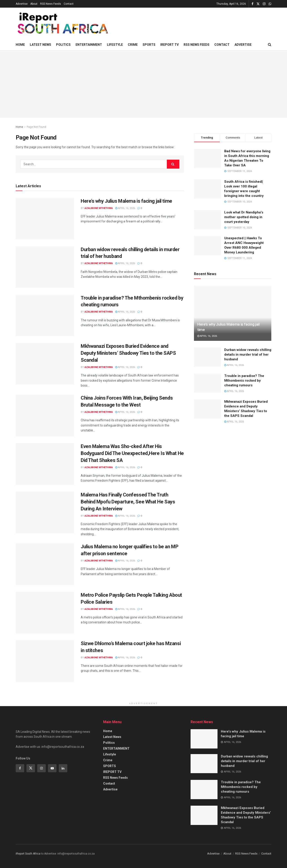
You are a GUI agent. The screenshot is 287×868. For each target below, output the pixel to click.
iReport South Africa (28, 854)
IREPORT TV (170, 45)
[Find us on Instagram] (41, 768)
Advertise (22, 4)
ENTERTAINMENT (89, 45)
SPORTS (149, 45)
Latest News (40, 45)
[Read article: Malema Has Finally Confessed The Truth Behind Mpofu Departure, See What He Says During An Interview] (45, 512)
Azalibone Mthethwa (99, 208)
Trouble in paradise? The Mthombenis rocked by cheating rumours (244, 381)
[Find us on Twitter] (31, 768)
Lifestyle (115, 45)
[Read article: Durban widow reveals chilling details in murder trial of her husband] (45, 267)
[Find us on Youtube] (52, 768)
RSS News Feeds (51, 4)
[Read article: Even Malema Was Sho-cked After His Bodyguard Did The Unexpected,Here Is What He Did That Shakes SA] (45, 464)
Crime (133, 45)
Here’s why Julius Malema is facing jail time (126, 201)
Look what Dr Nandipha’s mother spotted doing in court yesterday (244, 217)
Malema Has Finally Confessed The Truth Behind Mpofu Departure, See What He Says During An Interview (128, 502)
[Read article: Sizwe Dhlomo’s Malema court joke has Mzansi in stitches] (45, 661)
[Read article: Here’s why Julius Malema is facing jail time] (45, 219)
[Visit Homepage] (62, 23)
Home (20, 45)
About (34, 4)
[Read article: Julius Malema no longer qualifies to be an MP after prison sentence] (45, 564)
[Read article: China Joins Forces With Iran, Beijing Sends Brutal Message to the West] (45, 416)
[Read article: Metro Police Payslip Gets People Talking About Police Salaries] (45, 613)
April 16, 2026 (125, 208)
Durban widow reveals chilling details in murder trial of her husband (248, 355)
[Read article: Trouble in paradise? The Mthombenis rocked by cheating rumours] (45, 315)
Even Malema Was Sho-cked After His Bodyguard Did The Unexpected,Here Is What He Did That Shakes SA (132, 453)
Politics (63, 45)
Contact (69, 4)
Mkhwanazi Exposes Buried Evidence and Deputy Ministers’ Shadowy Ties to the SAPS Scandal (128, 353)
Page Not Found (36, 127)
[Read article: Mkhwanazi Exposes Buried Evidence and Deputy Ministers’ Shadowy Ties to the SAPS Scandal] (45, 364)
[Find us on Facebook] (20, 768)
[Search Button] (270, 45)
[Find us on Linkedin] (63, 768)
